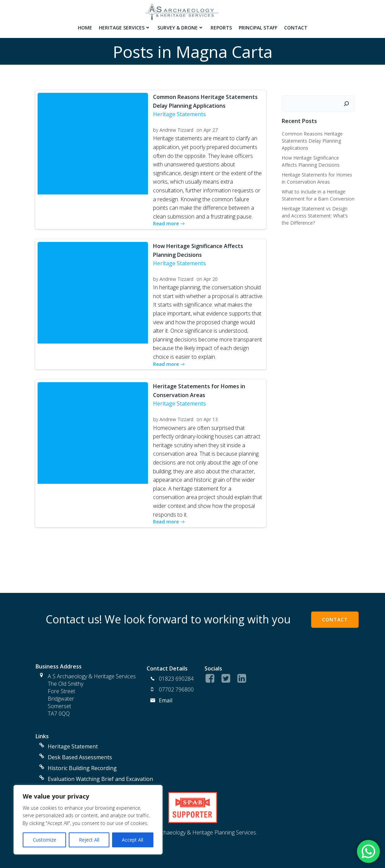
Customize (45, 840)
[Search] (347, 102)
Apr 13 (211, 418)
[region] (88, 820)
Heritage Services (124, 27)
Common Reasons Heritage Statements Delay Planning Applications (312, 139)
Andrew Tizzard (177, 129)
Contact (295, 27)
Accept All (133, 840)
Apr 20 (211, 278)
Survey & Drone (180, 27)
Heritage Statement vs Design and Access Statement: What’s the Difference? (314, 214)
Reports (221, 27)
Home (85, 27)
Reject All (89, 840)
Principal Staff (258, 27)
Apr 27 (211, 129)
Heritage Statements (180, 113)
